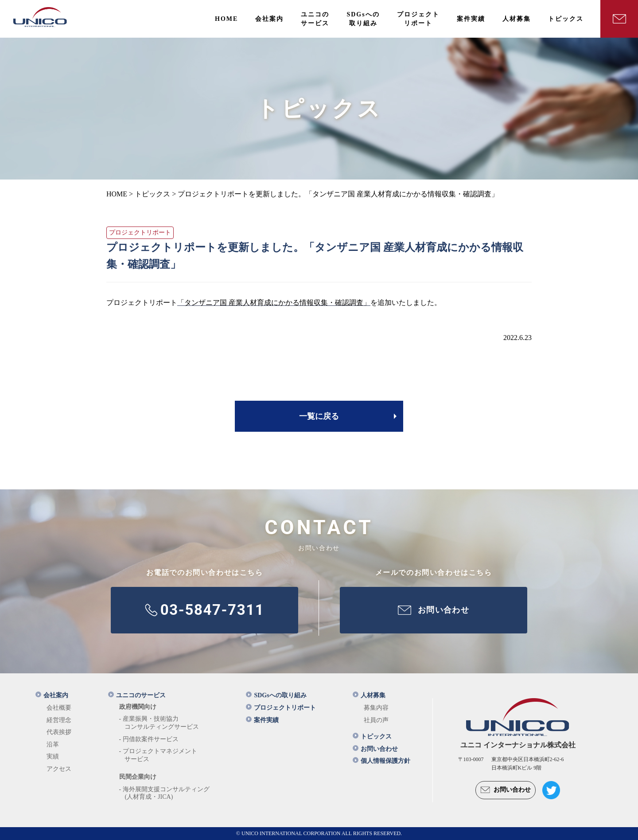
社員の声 (376, 720)
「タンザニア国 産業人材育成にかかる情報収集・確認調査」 (274, 303)
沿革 (53, 744)
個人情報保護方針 (381, 761)
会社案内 (52, 695)
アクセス (59, 769)
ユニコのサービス (137, 695)
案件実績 (262, 720)
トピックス (372, 736)
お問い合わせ (375, 749)
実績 (53, 756)
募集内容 (376, 708)
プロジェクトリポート (281, 708)
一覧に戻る (319, 416)
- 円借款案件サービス (149, 739)
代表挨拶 (59, 732)
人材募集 (369, 695)
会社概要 (59, 708)
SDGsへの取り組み (276, 695)
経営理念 (59, 720)
